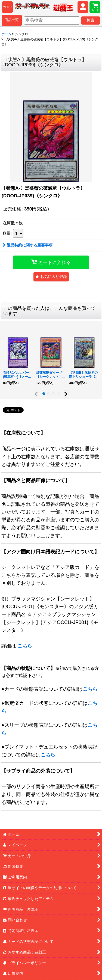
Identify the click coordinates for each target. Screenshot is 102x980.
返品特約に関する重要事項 (28, 245)
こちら (25, 646)
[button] (51, 277)
